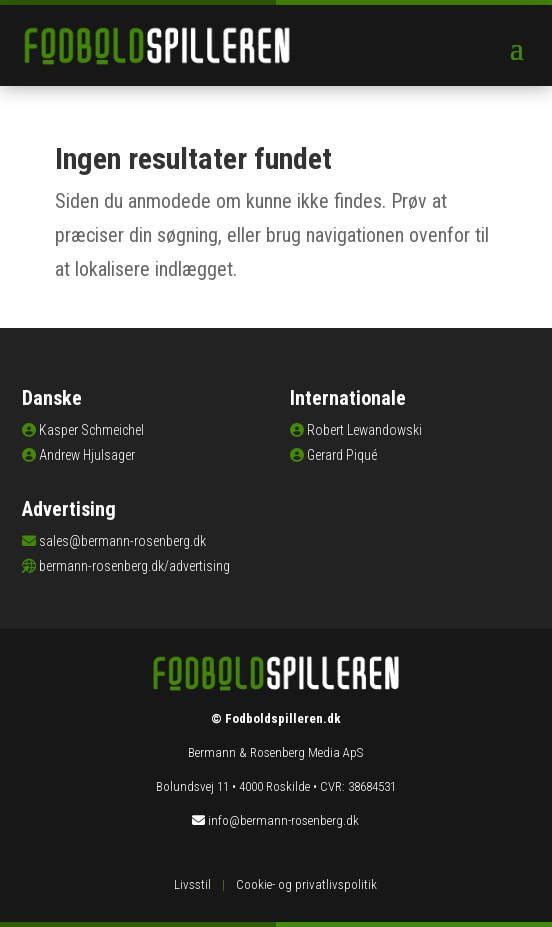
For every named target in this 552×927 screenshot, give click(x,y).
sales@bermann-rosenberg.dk (122, 541)
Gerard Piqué (342, 455)
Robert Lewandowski (364, 430)
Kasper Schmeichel (91, 430)
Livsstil (192, 884)
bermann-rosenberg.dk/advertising (134, 566)
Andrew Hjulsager (87, 455)
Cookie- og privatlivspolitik (306, 884)
